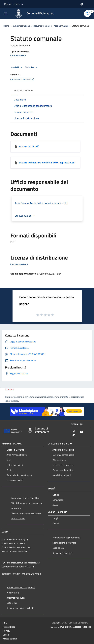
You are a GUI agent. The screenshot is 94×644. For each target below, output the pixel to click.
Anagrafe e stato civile (63, 450)
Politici (10, 470)
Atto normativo (61, 26)
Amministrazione (22, 26)
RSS (5, 623)
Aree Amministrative (17, 455)
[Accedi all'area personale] (82, 4)
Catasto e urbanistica (63, 470)
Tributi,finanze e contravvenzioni (27, 503)
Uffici (9, 460)
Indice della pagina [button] (23, 90)
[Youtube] (81, 432)
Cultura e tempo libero (63, 455)
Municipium (66, 627)
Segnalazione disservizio (64, 543)
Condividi (17, 67)
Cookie (6, 635)
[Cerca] (88, 14)
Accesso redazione (82, 627)
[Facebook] (74, 432)
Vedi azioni (32, 67)
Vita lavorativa (60, 460)
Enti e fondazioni (15, 465)
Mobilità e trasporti (62, 475)
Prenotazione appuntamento (66, 538)
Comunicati (58, 500)
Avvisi (55, 505)
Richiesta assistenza (62, 553)
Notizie (56, 495)
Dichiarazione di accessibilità (20, 608)
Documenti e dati (42, 26)
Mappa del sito (10, 639)
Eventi (56, 523)
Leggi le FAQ (58, 548)
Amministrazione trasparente (21, 588)
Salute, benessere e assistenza (26, 513)
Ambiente (16, 508)
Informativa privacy (16, 598)
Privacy (6, 631)
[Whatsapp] (74, 436)
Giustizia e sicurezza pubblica (25, 498)
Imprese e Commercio (63, 465)
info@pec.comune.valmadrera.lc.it (23, 563)
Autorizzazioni (18, 518)
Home (6, 26)
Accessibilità (9, 627)
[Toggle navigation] (6, 13)
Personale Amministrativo (19, 475)
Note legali (12, 603)
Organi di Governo (15, 450)
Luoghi (56, 518)
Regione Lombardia (14, 4)
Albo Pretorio (13, 593)
